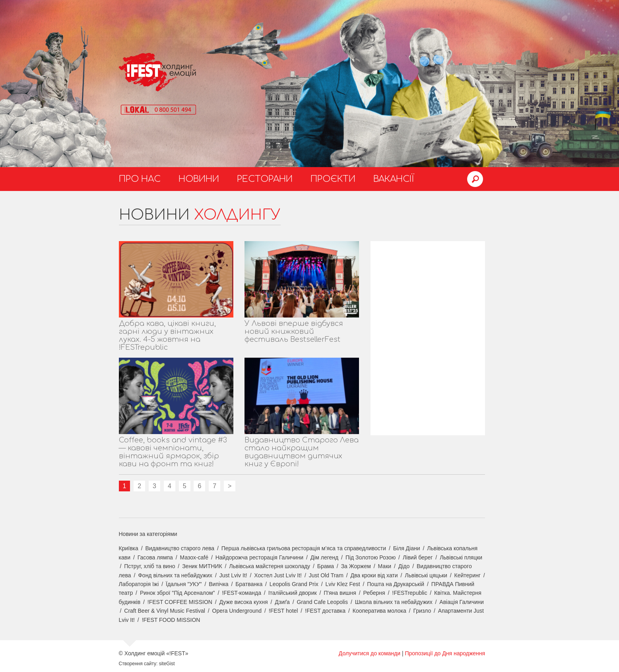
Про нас (140, 179)
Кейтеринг (468, 575)
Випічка (218, 584)
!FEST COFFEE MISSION (180, 602)
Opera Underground (237, 611)
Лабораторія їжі (139, 584)
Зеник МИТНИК (202, 566)
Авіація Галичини (462, 602)
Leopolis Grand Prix (294, 584)
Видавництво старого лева (180, 548)
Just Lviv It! (233, 575)
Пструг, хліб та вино (149, 566)
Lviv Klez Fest (342, 584)
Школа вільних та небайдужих (394, 602)
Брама (326, 566)
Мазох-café (194, 557)
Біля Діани (407, 548)
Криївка (129, 548)
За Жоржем (356, 566)
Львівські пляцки (461, 557)
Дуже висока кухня (244, 602)
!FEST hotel (283, 611)
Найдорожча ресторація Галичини (259, 557)
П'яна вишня (340, 593)
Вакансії (394, 179)
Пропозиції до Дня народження (445, 653)
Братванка (249, 584)
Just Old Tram (326, 575)
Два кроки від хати (374, 575)
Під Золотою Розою (371, 557)
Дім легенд (325, 557)
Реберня (374, 593)
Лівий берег (418, 557)
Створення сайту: (138, 664)
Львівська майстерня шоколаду (270, 566)
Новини (199, 179)
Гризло (422, 611)
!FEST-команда (242, 593)
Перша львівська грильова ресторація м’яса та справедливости (304, 548)
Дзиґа (282, 602)
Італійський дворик (293, 593)
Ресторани (265, 179)
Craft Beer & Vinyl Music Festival (165, 611)
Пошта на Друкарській (396, 584)
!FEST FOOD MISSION (171, 620)
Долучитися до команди (370, 653)
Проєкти (333, 179)
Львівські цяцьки (426, 575)
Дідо (404, 566)
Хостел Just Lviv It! (278, 575)
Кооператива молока (379, 611)
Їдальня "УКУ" (184, 584)
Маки (385, 566)
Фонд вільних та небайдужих (175, 575)
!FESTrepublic (409, 593)
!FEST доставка (325, 611)
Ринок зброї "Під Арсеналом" (178, 593)
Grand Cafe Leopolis (322, 602)
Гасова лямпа (155, 557)
